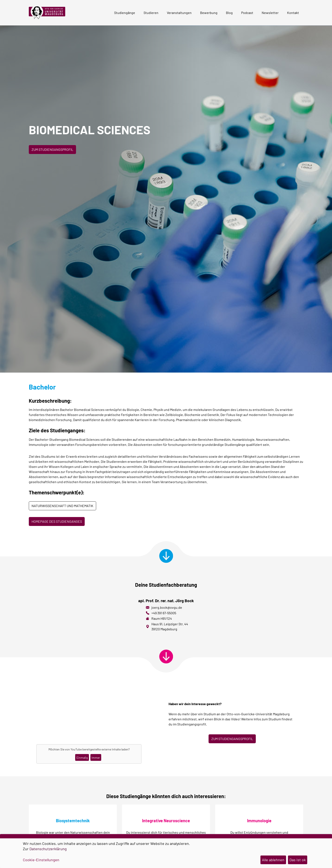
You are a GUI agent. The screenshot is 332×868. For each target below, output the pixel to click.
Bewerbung (209, 13)
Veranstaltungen (179, 13)
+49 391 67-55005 (164, 613)
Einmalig (82, 758)
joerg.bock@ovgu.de (167, 607)
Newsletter (270, 13)
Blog (229, 13)
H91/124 (166, 618)
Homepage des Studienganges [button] (57, 521)
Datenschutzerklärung (48, 849)
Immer (96, 758)
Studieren (151, 13)
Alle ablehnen (273, 860)
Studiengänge (125, 13)
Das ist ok (298, 860)
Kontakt (293, 13)
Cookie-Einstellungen (41, 860)
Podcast (247, 13)
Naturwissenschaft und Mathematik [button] (62, 506)
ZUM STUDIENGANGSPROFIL (232, 739)
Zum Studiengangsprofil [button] (52, 149)
